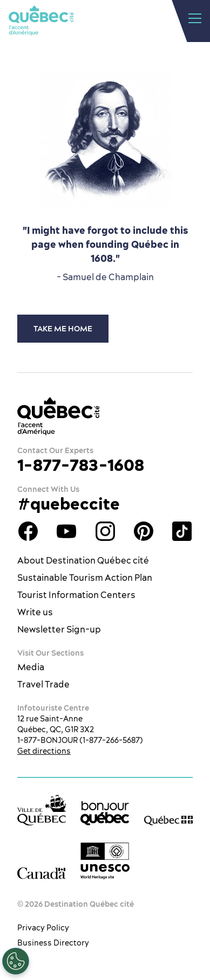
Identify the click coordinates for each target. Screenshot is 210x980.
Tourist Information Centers (76, 595)
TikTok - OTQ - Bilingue (182, 531)
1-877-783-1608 (81, 465)
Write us (35, 612)
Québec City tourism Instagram (105, 531)
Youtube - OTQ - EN (66, 531)
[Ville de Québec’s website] (42, 810)
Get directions (44, 751)
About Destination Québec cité (83, 560)
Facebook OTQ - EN (28, 531)
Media (31, 667)
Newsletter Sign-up (59, 629)
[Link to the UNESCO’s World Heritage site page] (105, 861)
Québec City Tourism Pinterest (144, 531)
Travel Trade (43, 684)
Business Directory (53, 943)
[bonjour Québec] (105, 813)
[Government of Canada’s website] (42, 873)
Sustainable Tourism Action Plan (85, 578)
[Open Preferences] (16, 961)
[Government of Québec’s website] (168, 820)
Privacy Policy (43, 928)
